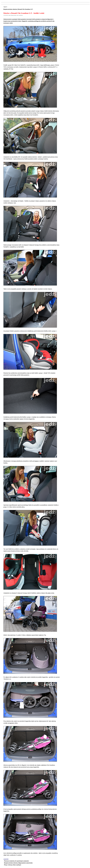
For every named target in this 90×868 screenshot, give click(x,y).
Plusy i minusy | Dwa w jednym (13, 865)
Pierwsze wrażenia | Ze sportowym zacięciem (16, 861)
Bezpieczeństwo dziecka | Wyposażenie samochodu (18, 863)
